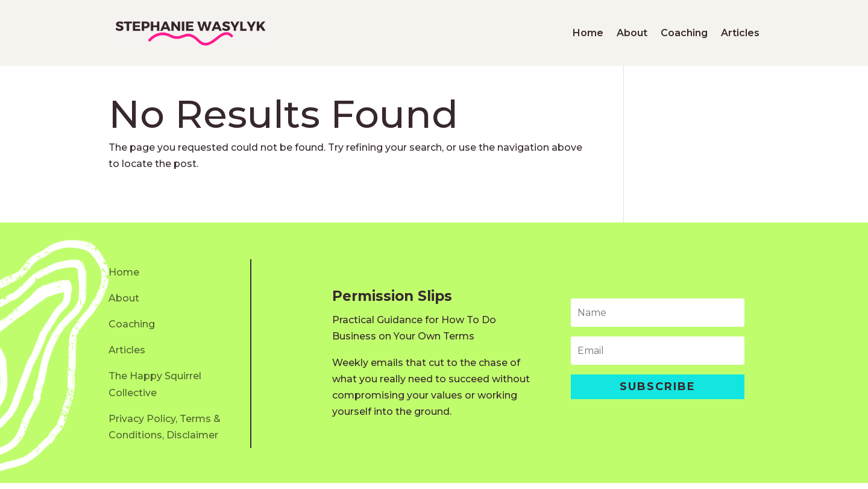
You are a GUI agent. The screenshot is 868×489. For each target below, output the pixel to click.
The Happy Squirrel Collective (155, 390)
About (632, 33)
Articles (740, 33)
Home (588, 33)
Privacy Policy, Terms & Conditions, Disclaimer (165, 433)
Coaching (684, 33)
